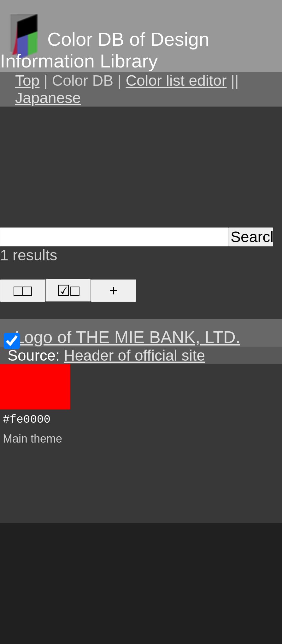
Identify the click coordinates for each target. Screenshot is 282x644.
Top (27, 81)
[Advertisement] (141, 166)
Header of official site (135, 355)
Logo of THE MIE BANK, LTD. (128, 337)
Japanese (48, 98)
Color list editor (176, 81)
